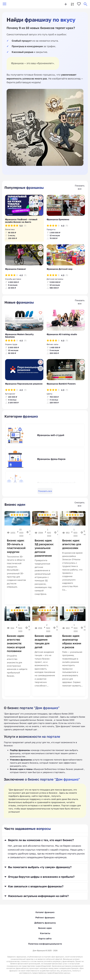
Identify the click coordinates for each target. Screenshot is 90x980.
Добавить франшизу (45, 923)
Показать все (45, 491)
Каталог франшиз (45, 912)
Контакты (45, 933)
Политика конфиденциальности (45, 944)
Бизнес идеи (45, 928)
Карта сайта (45, 938)
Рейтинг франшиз (45, 917)
